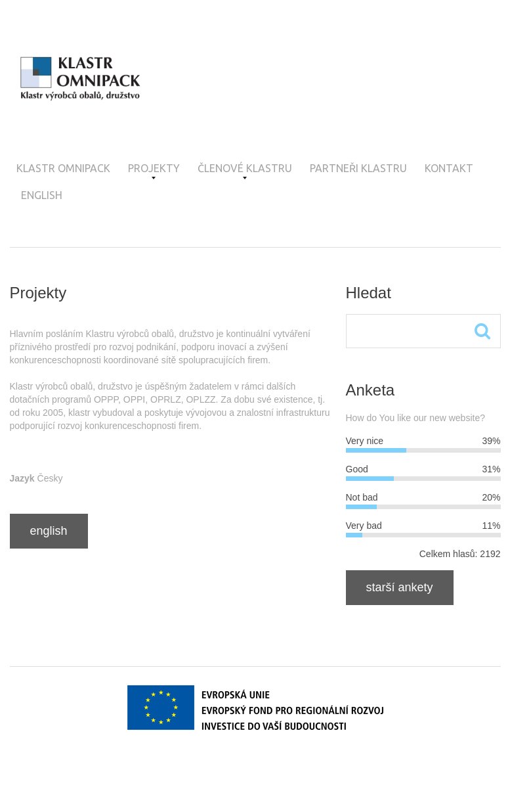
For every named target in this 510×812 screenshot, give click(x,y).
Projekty (154, 171)
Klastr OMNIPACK (63, 168)
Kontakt (449, 168)
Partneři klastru (358, 168)
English (42, 195)
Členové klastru (245, 171)
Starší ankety (400, 587)
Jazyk (22, 478)
